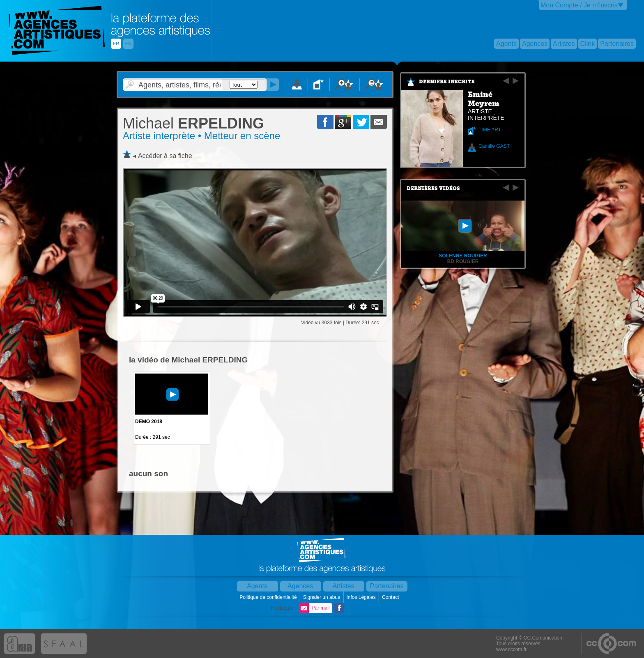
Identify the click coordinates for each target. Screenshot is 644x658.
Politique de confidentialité (269, 597)
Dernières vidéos (433, 188)
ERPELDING (193, 123)
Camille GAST (494, 146)
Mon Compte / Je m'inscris (579, 5)
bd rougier (463, 261)
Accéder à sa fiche (165, 156)
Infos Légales (362, 597)
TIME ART (490, 130)
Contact (391, 597)
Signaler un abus (322, 597)
